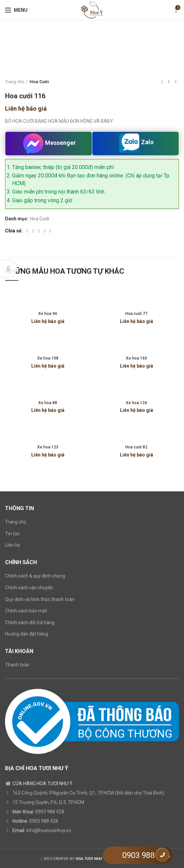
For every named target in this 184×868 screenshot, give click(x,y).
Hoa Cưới (39, 82)
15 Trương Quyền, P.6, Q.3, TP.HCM (48, 802)
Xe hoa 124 (136, 403)
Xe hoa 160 (136, 358)
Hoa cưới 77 (136, 314)
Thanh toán (17, 665)
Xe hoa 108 (48, 358)
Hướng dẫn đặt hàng (27, 634)
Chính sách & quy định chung (35, 576)
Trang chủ (15, 82)
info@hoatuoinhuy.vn (49, 830)
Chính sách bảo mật (26, 611)
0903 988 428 (50, 812)
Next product (176, 82)
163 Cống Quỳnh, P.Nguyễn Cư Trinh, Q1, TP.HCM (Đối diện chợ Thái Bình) (88, 793)
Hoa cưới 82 (136, 447)
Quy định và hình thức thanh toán (40, 599)
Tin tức (12, 534)
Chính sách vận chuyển (29, 588)
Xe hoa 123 (48, 447)
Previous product (162, 82)
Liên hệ (12, 545)
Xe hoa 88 (48, 403)
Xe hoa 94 (48, 314)
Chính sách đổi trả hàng (30, 622)
